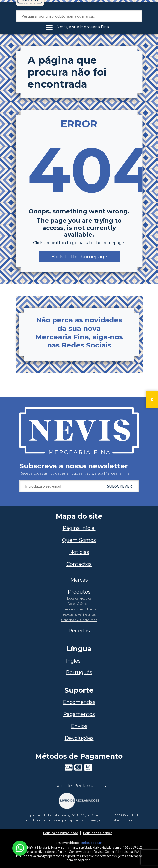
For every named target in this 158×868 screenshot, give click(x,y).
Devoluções (79, 738)
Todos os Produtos (79, 598)
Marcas (79, 580)
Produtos (79, 592)
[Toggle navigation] (79, 27)
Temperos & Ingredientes (79, 609)
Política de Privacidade (61, 833)
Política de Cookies (98, 833)
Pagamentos (79, 714)
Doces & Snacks (79, 604)
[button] (79, 257)
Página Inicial (79, 528)
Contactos (79, 564)
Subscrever (120, 486)
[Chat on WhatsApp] (20, 847)
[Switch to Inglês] (79, 661)
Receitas (79, 631)
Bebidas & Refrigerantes (79, 614)
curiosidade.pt (91, 843)
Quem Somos (79, 540)
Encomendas (79, 702)
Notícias (79, 552)
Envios (79, 726)
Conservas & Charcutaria (79, 620)
